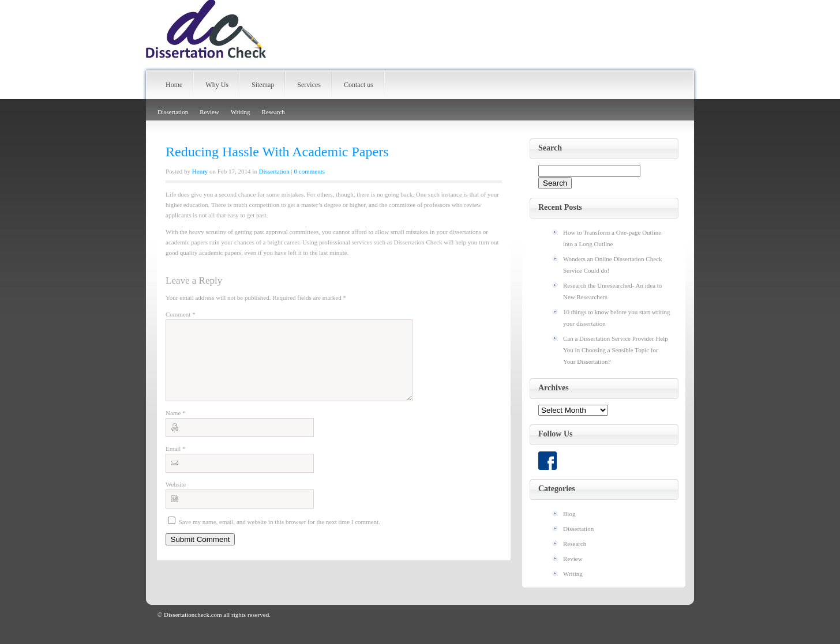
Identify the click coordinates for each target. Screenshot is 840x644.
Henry (200, 171)
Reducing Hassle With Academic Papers (277, 152)
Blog (569, 514)
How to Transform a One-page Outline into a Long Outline (612, 238)
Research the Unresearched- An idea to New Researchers (612, 291)
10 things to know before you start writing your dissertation (616, 318)
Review (209, 112)
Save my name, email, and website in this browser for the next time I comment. (280, 536)
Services (309, 85)
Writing (241, 112)
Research (273, 112)
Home (174, 85)
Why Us (217, 85)
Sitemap (263, 85)
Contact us (359, 85)
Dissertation (173, 112)
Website (176, 498)
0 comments (310, 171)
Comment (181, 314)
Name (176, 427)
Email (176, 462)
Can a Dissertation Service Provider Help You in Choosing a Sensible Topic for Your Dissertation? (616, 350)
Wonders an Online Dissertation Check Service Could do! (612, 265)
